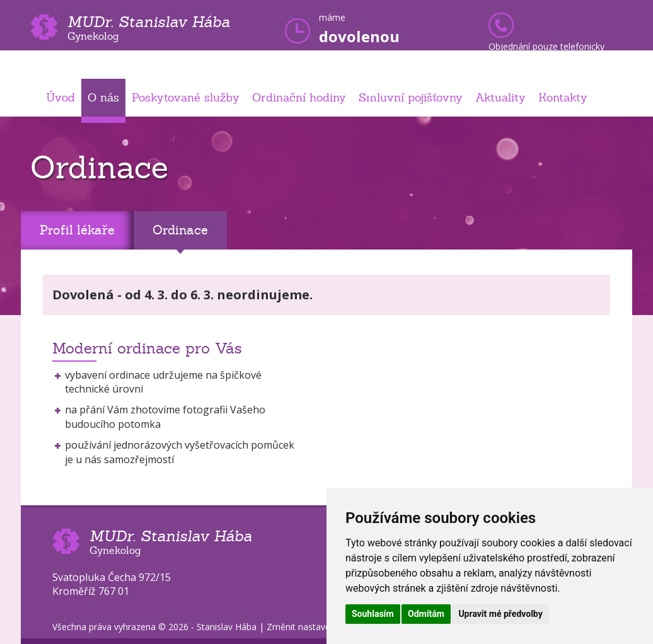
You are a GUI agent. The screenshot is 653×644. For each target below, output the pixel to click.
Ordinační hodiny (299, 97)
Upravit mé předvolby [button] (500, 614)
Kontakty (563, 97)
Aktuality (500, 97)
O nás (103, 97)
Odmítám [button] (426, 614)
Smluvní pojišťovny (411, 97)
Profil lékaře (77, 230)
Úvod (61, 97)
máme (359, 29)
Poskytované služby (186, 97)
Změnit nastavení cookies (319, 627)
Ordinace (180, 230)
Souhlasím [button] (373, 614)
